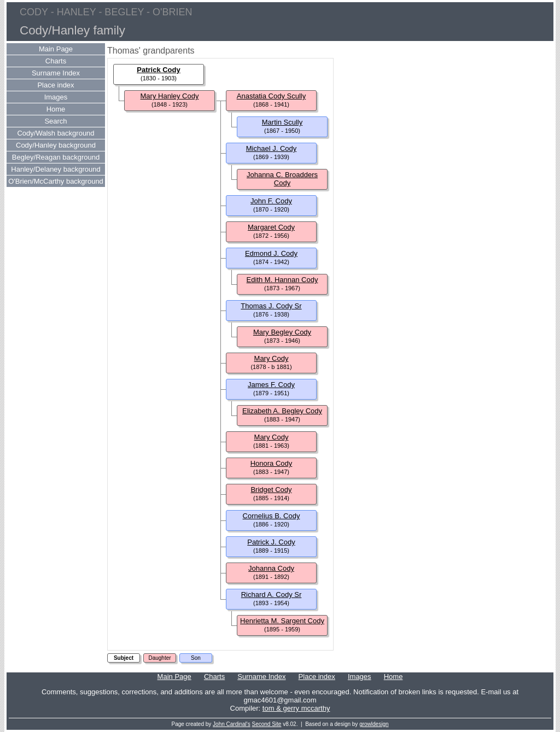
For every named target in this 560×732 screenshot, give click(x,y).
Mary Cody (272, 358)
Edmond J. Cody (271, 253)
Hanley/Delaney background (56, 169)
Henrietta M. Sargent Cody (282, 621)
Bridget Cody (271, 490)
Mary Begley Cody (282, 332)
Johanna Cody (271, 568)
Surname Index (56, 73)
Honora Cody (272, 463)
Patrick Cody (158, 70)
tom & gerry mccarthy (296, 708)
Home (56, 109)
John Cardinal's (232, 724)
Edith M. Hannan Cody (282, 280)
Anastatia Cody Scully (271, 96)
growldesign (374, 724)
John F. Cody (271, 201)
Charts (56, 61)
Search (56, 121)
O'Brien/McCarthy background (56, 181)
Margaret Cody (271, 227)
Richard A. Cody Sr (272, 595)
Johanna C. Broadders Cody (282, 179)
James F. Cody (271, 385)
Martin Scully (282, 122)
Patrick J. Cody (271, 542)
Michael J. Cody (271, 148)
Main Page (56, 49)
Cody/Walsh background (56, 133)
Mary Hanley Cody (170, 96)
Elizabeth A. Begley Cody (282, 411)
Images (56, 97)
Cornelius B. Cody (272, 516)
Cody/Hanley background (56, 145)
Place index (56, 85)
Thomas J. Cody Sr (271, 306)
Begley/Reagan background (56, 157)
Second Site (267, 724)
